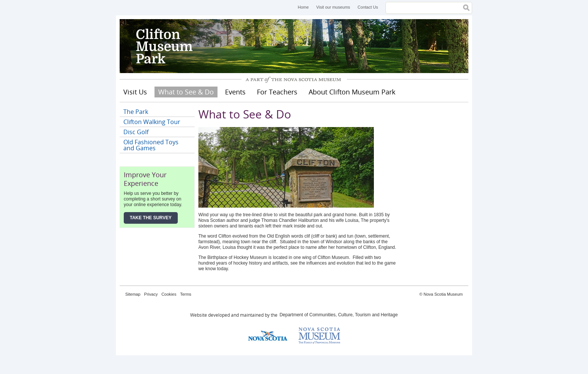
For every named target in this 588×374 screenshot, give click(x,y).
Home (303, 7)
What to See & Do (186, 92)
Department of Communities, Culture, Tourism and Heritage (338, 315)
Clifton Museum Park (176, 46)
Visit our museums (333, 7)
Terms (186, 294)
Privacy (151, 294)
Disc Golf (136, 132)
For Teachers (277, 92)
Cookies (169, 294)
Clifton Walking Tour (152, 122)
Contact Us (368, 7)
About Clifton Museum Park (352, 92)
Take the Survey (151, 218)
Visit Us (135, 92)
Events (235, 92)
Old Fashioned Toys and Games (151, 145)
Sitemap (133, 294)
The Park (136, 112)
